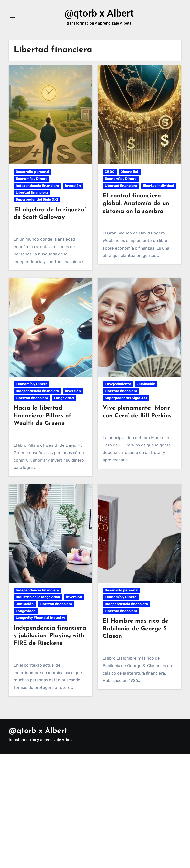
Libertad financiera (32, 193)
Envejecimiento (118, 384)
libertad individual (159, 186)
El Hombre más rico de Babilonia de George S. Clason (135, 629)
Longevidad (64, 398)
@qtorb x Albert (99, 13)
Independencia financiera (37, 186)
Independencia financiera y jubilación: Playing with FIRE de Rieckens (50, 636)
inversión (73, 186)
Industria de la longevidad (38, 597)
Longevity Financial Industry (40, 618)
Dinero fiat (130, 172)
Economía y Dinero (32, 179)
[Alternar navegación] (13, 17)
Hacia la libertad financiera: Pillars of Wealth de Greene (42, 416)
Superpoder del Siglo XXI (37, 200)
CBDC (110, 172)
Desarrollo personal (32, 172)
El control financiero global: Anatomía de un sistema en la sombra (136, 204)
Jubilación (146, 384)
